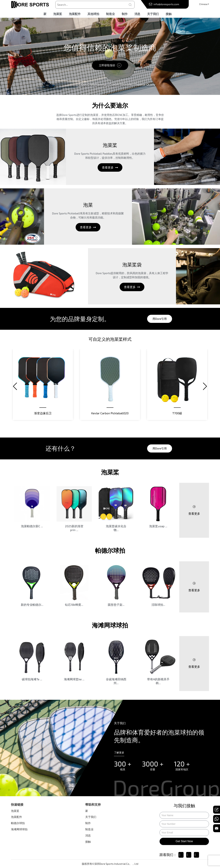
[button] (15, 386)
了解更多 (119, 752)
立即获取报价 (107, 65)
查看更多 (108, 167)
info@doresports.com (166, 4)
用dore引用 (160, 319)
